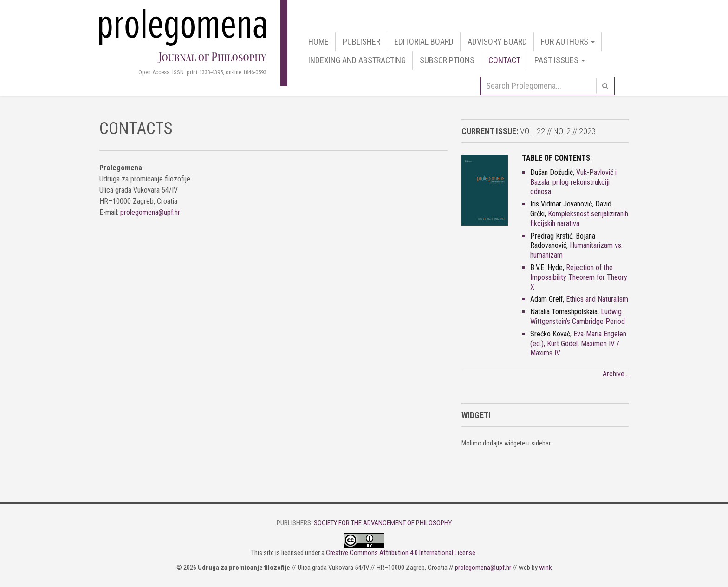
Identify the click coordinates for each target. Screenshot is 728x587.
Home (318, 42)
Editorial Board (424, 42)
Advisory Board (497, 42)
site (269, 553)
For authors (568, 42)
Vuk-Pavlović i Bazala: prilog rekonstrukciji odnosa (573, 182)
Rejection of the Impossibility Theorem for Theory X (579, 277)
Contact (504, 60)
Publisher (361, 42)
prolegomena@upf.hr (150, 212)
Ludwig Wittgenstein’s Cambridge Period (578, 316)
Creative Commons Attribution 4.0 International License (401, 553)
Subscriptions (447, 60)
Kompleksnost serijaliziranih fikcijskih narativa (579, 219)
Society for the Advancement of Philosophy (383, 523)
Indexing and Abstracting (357, 60)
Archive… (616, 374)
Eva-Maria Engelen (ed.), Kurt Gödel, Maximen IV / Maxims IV (578, 344)
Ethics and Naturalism (597, 299)
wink (546, 568)
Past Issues (560, 60)
